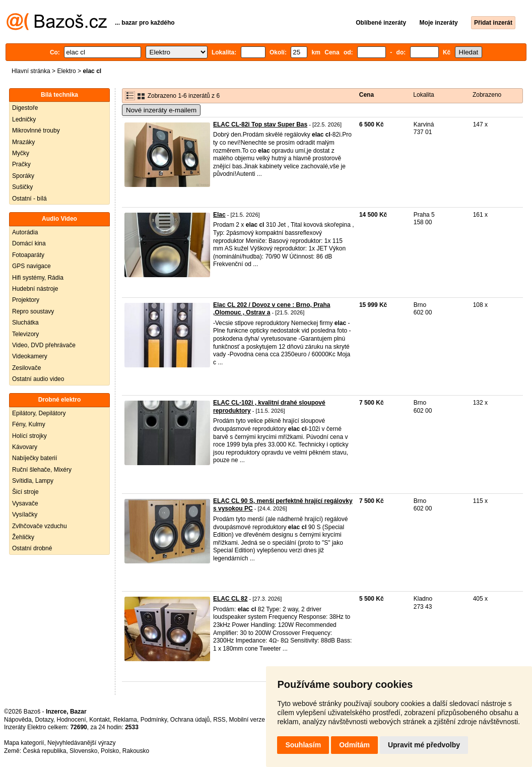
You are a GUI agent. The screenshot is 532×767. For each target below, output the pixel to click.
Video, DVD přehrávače (44, 345)
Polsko (110, 751)
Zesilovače (26, 368)
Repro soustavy (33, 311)
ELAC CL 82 (230, 599)
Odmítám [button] (354, 745)
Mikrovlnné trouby (36, 131)
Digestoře (25, 108)
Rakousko (136, 751)
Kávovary (25, 447)
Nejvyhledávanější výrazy (81, 743)
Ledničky (24, 119)
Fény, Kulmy (29, 424)
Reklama (125, 720)
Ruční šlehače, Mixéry (42, 470)
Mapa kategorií (24, 743)
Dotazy (44, 720)
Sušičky (22, 187)
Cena (367, 95)
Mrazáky (23, 142)
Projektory (26, 300)
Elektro (66, 71)
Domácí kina (29, 243)
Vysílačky (25, 515)
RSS (219, 720)
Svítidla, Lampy (33, 481)
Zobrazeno (487, 95)
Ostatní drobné (32, 548)
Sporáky (23, 176)
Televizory (25, 334)
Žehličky (23, 537)
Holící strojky (29, 436)
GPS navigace (31, 266)
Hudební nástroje (35, 289)
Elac (219, 215)
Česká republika (44, 751)
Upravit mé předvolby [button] (424, 745)
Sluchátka (25, 323)
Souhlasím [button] (303, 745)
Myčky (21, 153)
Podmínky (154, 720)
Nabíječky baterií (35, 458)
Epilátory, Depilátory (39, 413)
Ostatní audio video (38, 379)
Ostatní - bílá (29, 199)
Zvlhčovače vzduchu (40, 526)
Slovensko (83, 751)
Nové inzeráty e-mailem (161, 110)
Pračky (21, 164)
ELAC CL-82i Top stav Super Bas (260, 124)
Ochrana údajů (190, 720)
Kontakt (99, 720)
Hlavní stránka (31, 71)
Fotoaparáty (28, 255)
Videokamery (30, 356)
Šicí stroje (25, 492)
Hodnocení (72, 720)
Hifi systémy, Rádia (38, 278)
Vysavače (25, 503)
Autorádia (25, 232)
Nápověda (18, 720)
